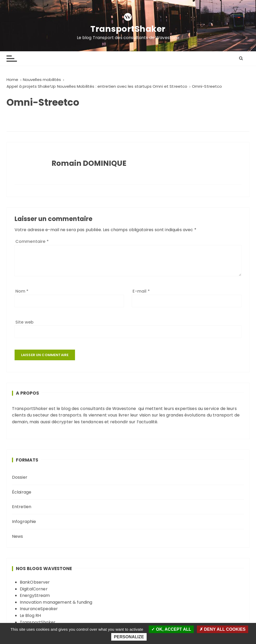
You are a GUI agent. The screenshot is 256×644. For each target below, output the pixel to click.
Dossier (20, 477)
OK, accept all (171, 629)
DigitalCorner (34, 589)
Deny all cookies (223, 629)
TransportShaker (128, 29)
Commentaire (32, 241)
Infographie (24, 522)
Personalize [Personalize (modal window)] (129, 637)
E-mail (141, 291)
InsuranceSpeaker (39, 609)
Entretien (22, 507)
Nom (22, 291)
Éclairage (22, 492)
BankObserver (35, 582)
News (18, 536)
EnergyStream (35, 595)
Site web (24, 322)
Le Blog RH (30, 615)
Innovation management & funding (56, 602)
